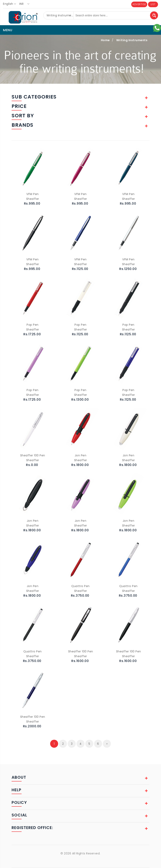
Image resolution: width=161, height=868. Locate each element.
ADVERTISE (139, 4)
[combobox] (11, 4)
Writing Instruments (132, 40)
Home (105, 40)
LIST (153, 4)
